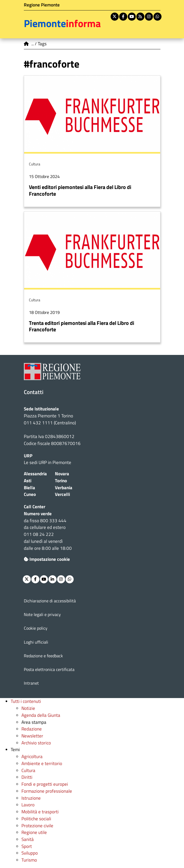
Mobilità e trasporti (40, 812)
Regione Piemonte (42, 5)
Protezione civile (37, 826)
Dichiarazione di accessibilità (50, 601)
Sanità (28, 839)
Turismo (29, 860)
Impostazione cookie (47, 559)
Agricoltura (32, 756)
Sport (27, 846)
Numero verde (38, 514)
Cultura (28, 770)
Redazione (32, 729)
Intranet (31, 683)
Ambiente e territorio (42, 763)
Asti (28, 481)
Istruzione (31, 798)
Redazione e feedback (43, 656)
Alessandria (35, 474)
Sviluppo (30, 853)
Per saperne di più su (92, 141)
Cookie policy (36, 628)
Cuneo (30, 494)
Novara (62, 474)
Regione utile (34, 832)
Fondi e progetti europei (45, 784)
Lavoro (28, 805)
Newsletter (32, 736)
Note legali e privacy (42, 614)
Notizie (28, 708)
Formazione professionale (47, 791)
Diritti (27, 777)
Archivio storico (36, 743)
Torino (61, 481)
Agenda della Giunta (41, 715)
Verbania (64, 488)
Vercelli (62, 494)
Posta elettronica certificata (49, 669)
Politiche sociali (36, 819)
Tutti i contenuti (26, 701)
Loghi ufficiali (36, 642)
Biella (29, 488)
